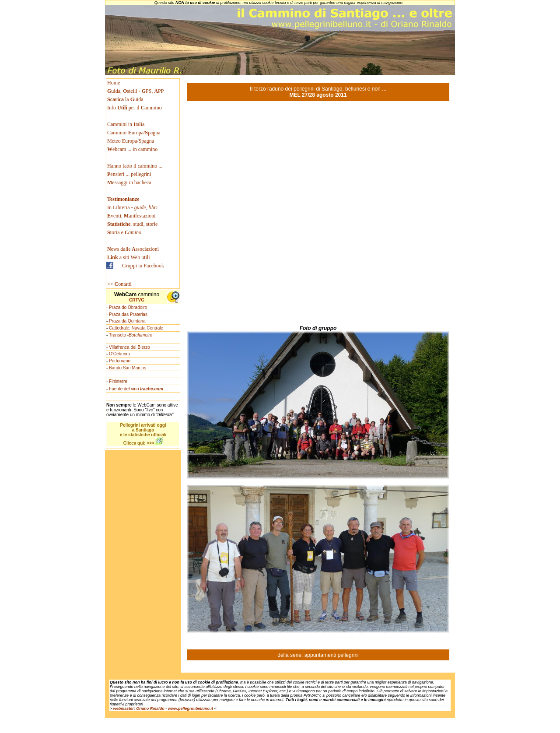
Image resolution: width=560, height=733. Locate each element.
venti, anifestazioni (131, 216)
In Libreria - (132, 207)
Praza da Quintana (127, 321)
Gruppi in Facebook (143, 266)
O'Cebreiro (119, 354)
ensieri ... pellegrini (129, 174)
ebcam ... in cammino (132, 149)
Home (114, 83)
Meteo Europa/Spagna (131, 141)
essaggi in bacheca (129, 182)
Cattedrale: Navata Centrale (136, 328)
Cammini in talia (126, 124)
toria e (124, 232)
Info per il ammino (135, 108)
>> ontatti (119, 284)
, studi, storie (132, 224)
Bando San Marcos (128, 368)
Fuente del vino (136, 389)
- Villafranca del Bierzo (128, 347)
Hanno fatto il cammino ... (135, 166)
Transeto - (131, 335)
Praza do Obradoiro (128, 307)
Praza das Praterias (128, 314)
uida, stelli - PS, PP (135, 91)
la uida (126, 99)
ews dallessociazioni (133, 249)
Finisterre (118, 381)
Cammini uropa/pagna (134, 133)
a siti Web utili (129, 257)
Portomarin (120, 361)
